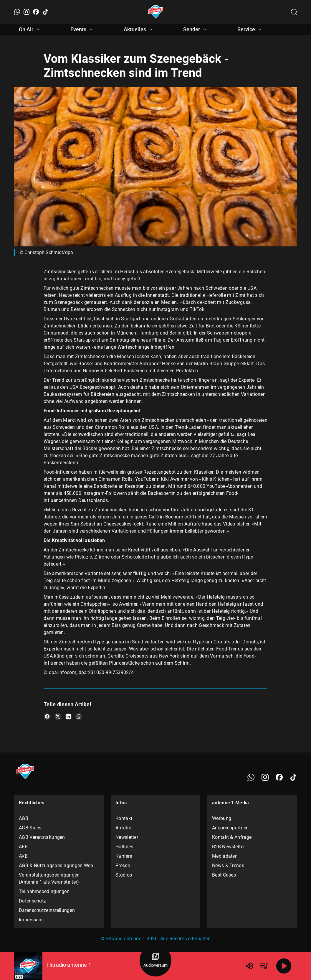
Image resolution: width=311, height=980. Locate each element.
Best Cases (224, 875)
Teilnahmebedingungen (44, 891)
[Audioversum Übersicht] (155, 961)
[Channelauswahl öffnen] (294, 12)
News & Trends (228, 865)
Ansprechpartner (230, 828)
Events (82, 29)
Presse (123, 865)
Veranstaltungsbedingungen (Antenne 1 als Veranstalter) (49, 878)
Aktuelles (139, 29)
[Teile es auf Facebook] (47, 717)
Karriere (124, 856)
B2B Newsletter (228, 847)
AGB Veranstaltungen (42, 837)
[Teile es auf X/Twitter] (58, 717)
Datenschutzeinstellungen (47, 910)
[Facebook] (36, 12)
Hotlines (124, 847)
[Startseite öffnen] (156, 12)
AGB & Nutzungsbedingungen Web (56, 865)
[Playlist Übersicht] (264, 966)
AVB (23, 856)
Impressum (31, 920)
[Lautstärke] (250, 966)
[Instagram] (27, 12)
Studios (124, 875)
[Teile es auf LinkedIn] (68, 717)
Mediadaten (225, 856)
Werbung (222, 818)
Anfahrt (124, 828)
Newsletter (127, 837)
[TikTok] (45, 12)
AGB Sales (30, 828)
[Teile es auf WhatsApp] (79, 717)
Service (250, 29)
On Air (30, 29)
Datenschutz (32, 901)
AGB (24, 818)
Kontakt (124, 818)
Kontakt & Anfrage (232, 837)
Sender (196, 29)
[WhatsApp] (17, 12)
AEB (23, 847)
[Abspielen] (284, 966)
